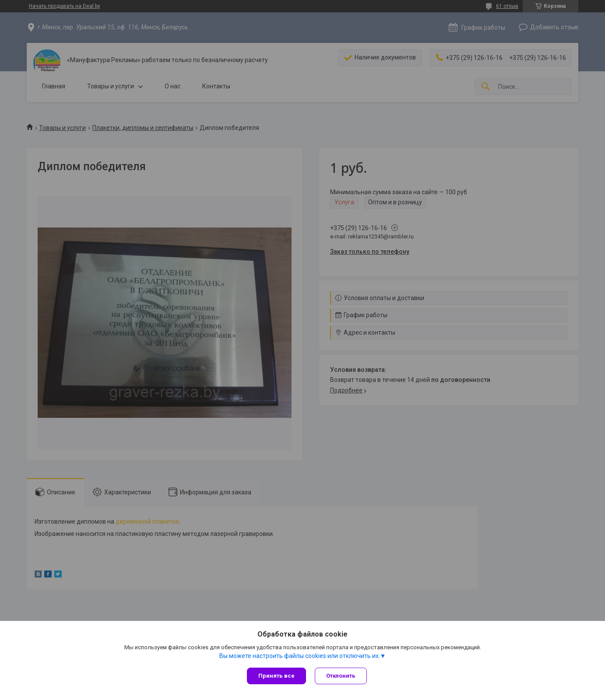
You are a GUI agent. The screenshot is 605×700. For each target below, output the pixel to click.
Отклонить (341, 676)
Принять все (276, 676)
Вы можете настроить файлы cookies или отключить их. (300, 656)
